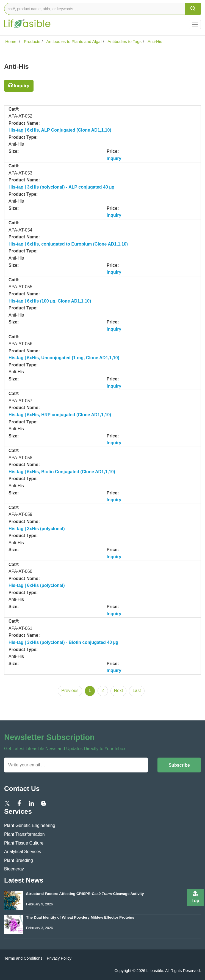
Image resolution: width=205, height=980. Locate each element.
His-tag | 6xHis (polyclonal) (37, 585)
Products (31, 41)
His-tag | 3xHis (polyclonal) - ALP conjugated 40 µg (61, 187)
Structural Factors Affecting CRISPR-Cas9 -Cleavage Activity (85, 894)
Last (137, 691)
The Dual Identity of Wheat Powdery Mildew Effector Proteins (80, 917)
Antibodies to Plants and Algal (73, 41)
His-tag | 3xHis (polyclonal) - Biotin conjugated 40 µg (63, 642)
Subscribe (179, 765)
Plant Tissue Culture (24, 843)
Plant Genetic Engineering (30, 825)
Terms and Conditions (23, 958)
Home (10, 41)
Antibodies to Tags (124, 41)
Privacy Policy (59, 958)
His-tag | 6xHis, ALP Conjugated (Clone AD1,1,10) (60, 130)
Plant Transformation (24, 834)
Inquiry (22, 86)
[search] (193, 9)
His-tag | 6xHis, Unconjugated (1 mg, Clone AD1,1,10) (64, 358)
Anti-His (155, 41)
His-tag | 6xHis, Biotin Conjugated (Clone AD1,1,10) (62, 472)
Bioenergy (14, 869)
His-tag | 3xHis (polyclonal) (37, 529)
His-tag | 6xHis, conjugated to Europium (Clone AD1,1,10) (68, 244)
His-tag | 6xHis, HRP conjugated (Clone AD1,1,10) (60, 415)
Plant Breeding (19, 860)
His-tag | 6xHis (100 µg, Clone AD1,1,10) (50, 301)
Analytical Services (23, 852)
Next (119, 691)
